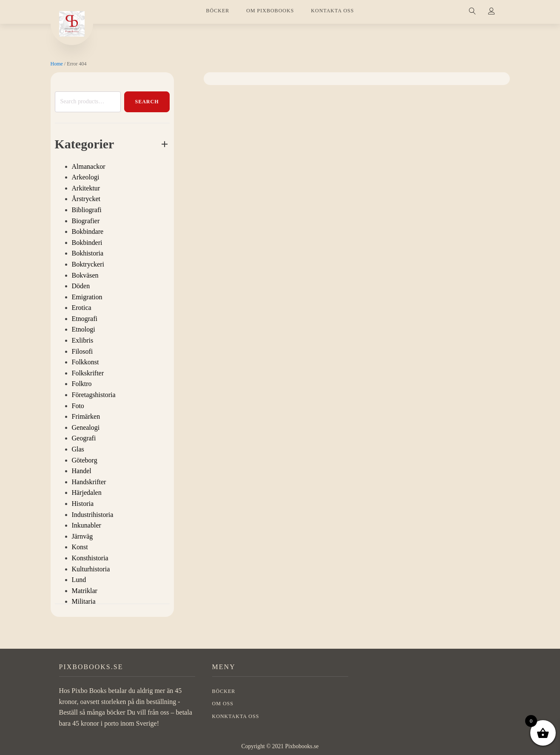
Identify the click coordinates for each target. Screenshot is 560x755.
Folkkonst (85, 362)
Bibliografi (87, 210)
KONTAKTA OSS (332, 11)
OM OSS (223, 704)
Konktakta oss (236, 716)
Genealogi (86, 427)
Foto (78, 406)
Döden (81, 286)
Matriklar (85, 591)
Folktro (82, 384)
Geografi (84, 438)
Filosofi (82, 351)
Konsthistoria (90, 558)
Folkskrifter (88, 373)
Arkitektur (86, 188)
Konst (80, 547)
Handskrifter (89, 482)
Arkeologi (86, 177)
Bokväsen (85, 275)
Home (57, 64)
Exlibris (83, 340)
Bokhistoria (88, 253)
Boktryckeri (88, 264)
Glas (78, 449)
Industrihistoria (93, 515)
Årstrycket (86, 199)
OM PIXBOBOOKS (270, 11)
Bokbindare (88, 231)
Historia (83, 504)
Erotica (82, 308)
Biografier (86, 221)
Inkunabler (87, 525)
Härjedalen (87, 492)
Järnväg (82, 536)
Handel (82, 471)
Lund (79, 580)
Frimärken (86, 416)
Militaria (84, 601)
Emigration (87, 297)
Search (147, 102)
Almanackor (89, 166)
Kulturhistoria (91, 569)
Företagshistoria (94, 395)
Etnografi (85, 319)
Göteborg (85, 460)
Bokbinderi (87, 243)
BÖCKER (218, 11)
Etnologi (84, 329)
